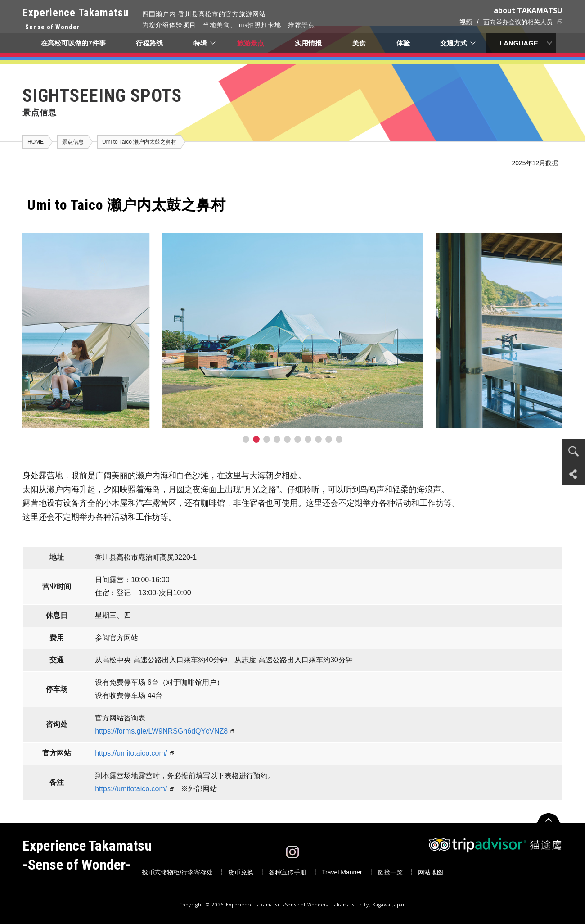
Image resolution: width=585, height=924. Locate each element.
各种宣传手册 (288, 872)
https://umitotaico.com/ (131, 753)
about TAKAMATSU (528, 10)
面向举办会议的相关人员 (518, 22)
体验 (403, 43)
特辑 (200, 43)
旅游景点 (251, 43)
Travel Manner (342, 872)
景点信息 (73, 142)
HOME (36, 142)
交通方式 (454, 43)
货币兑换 (241, 872)
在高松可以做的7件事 (73, 43)
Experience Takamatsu (76, 20)
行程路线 (149, 43)
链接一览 (390, 872)
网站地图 (431, 872)
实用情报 (309, 43)
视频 (466, 22)
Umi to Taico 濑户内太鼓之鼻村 (139, 142)
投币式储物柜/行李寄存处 (177, 872)
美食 (359, 43)
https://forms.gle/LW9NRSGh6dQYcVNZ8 (161, 731)
